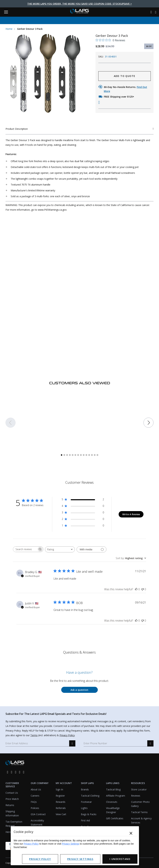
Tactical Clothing (90, 796)
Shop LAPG (87, 783)
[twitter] (16, 772)
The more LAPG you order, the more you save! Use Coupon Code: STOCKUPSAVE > (79, 4)
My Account (64, 783)
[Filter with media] (91, 549)
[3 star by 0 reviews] (83, 513)
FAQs (34, 802)
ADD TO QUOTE (125, 76)
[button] (11, 424)
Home (9, 29)
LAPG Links (113, 783)
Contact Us (12, 793)
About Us (36, 789)
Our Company (40, 783)
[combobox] (60, 549)
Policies (35, 808)
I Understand (120, 859)
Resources (138, 783)
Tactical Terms (139, 812)
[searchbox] (25, 549)
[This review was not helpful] (142, 589)
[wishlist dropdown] (72, 42)
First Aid (85, 820)
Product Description (79, 129)
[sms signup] (150, 743)
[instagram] (11, 772)
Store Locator (139, 789)
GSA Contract (38, 814)
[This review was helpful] (136, 589)
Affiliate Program (116, 796)
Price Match (12, 799)
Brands (85, 789)
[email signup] (72, 743)
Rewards (61, 802)
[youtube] (24, 772)
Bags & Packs (89, 814)
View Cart (61, 814)
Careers (35, 796)
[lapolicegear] (79, 12)
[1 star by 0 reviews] (83, 526)
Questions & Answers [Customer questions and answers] (79, 652)
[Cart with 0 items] (156, 12)
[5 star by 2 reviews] (83, 500)
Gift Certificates (115, 818)
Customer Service (12, 785)
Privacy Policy (67, 735)
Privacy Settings (71, 844)
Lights (84, 808)
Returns (10, 805)
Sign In (59, 789)
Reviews (136, 796)
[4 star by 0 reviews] (83, 507)
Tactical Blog (113, 789)
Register (60, 796)
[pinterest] (20, 772)
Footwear (86, 802)
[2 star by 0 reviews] (83, 520)
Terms (34, 735)
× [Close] (131, 833)
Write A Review (131, 514)
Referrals (61, 808)
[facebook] (8, 772)
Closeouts (112, 802)
